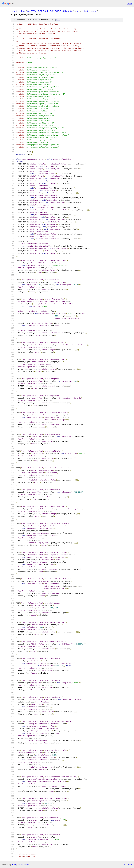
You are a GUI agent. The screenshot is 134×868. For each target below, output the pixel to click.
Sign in (129, 4)
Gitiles (14, 864)
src (78, 11)
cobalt (14, 11)
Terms (27, 864)
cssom (93, 11)
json (130, 864)
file (58, 20)
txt (124, 864)
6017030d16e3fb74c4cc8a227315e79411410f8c (50, 11)
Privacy (20, 864)
